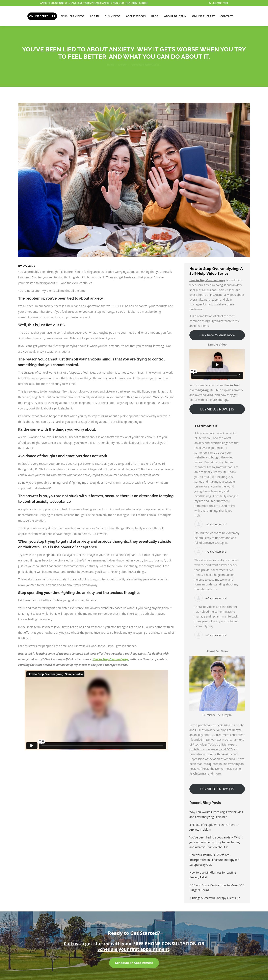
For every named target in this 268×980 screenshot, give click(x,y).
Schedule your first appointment (133, 949)
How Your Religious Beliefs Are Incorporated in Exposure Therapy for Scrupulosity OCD (214, 860)
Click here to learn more (217, 335)
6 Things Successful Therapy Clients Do (215, 898)
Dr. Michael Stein (213, 290)
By (27, 266)
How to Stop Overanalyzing (110, 659)
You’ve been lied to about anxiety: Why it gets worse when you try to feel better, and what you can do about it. (216, 842)
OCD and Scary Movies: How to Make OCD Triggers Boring (217, 888)
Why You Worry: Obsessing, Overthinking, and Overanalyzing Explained (217, 814)
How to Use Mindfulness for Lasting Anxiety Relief (213, 875)
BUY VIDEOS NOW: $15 (217, 409)
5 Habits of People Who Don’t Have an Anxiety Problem (214, 827)
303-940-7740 (218, 3)
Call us (71, 943)
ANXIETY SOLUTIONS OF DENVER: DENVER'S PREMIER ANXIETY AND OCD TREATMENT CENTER (94, 3)
